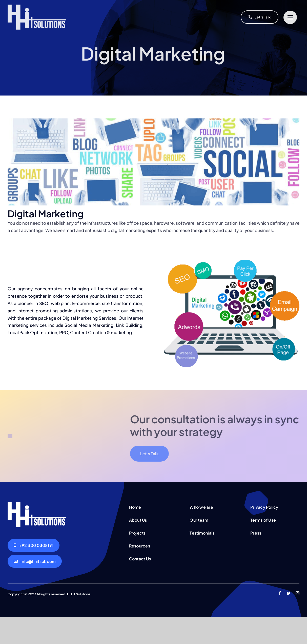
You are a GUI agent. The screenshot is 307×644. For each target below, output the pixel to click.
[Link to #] (290, 17)
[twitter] (289, 620)
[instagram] (298, 620)
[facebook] (280, 620)
